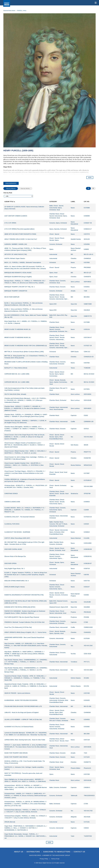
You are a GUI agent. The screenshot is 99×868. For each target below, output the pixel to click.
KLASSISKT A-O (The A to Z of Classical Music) (19, 727)
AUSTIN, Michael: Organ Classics (15, 258)
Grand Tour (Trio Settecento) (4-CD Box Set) (18, 627)
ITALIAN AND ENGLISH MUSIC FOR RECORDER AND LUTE (23, 706)
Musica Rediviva (76, 465)
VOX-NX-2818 (88, 437)
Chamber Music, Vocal (56, 762)
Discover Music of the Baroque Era (15, 556)
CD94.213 (87, 352)
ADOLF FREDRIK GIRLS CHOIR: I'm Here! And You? (21, 239)
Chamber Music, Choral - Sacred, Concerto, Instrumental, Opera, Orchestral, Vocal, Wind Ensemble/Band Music (57, 558)
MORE (90, 177)
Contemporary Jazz (55, 617)
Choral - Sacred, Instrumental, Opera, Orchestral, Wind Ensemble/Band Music (59, 532)
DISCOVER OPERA (10, 563)
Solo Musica (74, 445)
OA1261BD (87, 602)
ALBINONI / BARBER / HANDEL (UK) (16, 244)
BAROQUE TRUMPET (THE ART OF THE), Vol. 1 (20, 287)
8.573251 (87, 389)
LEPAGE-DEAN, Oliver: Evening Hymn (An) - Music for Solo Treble (25, 740)
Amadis (73, 291)
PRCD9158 (87, 612)
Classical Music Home (9, 11)
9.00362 (86, 595)
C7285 (86, 622)
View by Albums (11, 189)
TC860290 (87, 368)
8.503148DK (88, 543)
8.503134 (87, 329)
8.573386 (87, 322)
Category (53, 202)
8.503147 (87, 587)
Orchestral (53, 262)
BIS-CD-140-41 (89, 254)
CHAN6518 (87, 258)
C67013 (86, 429)
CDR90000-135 (89, 422)
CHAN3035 (87, 632)
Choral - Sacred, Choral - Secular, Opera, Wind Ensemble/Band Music (57, 437)
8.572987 (87, 473)
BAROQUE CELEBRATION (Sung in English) (18, 277)
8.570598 (87, 208)
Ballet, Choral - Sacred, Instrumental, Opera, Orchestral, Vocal (57, 208)
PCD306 (86, 617)
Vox (72, 437)
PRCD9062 (87, 267)
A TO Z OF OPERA (10, 223)
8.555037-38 (88, 223)
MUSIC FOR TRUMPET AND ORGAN (16, 753)
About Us (19, 852)
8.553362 (87, 727)
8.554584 (87, 244)
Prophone (74, 617)
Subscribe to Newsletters (57, 852)
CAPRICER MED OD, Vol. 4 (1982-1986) (17, 382)
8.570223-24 (88, 517)
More (49, 842)
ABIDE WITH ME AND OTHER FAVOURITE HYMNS (20, 234)
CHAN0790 (87, 458)
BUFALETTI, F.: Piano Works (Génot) (16, 368)
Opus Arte (74, 304)
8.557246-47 (88, 337)
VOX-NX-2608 (88, 486)
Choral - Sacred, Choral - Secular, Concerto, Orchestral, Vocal (59, 595)
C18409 (86, 510)
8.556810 (87, 532)
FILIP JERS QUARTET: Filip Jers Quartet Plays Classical (22, 617)
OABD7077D (88, 316)
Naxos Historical (76, 538)
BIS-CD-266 (87, 706)
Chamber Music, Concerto (57, 287)
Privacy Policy (44, 859)
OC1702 (86, 686)
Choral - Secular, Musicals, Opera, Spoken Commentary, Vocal (58, 382)
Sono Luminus (75, 282)
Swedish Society (76, 239)
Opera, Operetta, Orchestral (58, 229)
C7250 (86, 804)
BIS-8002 (87, 297)
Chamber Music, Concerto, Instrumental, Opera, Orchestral (58, 510)
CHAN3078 (87, 277)
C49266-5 (87, 787)
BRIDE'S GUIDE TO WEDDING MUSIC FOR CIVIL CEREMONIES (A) (26, 346)
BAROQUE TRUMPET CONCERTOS (16, 291)
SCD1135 (87, 239)
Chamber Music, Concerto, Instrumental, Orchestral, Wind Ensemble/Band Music (59, 700)
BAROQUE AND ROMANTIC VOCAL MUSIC (18, 273)
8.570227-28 (88, 346)
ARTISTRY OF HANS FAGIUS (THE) (16, 254)
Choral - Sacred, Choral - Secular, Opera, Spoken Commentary (57, 374)
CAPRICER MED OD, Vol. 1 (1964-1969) (17, 374)
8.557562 (87, 363)
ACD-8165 (87, 817)
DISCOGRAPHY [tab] (11, 183)
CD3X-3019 (87, 654)
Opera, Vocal (53, 273)
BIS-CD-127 (87, 273)
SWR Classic (75, 352)
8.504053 (87, 719)
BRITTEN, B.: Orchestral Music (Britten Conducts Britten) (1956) (24, 352)
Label (73, 202)
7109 (85, 291)
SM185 (86, 445)
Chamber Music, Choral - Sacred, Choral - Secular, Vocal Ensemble (59, 494)
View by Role (8, 193)
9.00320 (86, 524)
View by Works (25, 189)
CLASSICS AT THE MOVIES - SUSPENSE (17, 532)
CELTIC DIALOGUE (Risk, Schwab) (15, 394)
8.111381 (87, 538)
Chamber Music (54, 322)
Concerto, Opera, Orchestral (58, 223)
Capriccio (74, 415)
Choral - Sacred (54, 234)
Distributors (33, 852)
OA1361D (87, 310)
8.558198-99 (88, 549)
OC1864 (86, 678)
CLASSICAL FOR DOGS (12, 524)
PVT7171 (87, 662)
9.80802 (86, 249)
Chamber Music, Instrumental (58, 422)
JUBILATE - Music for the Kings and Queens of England (21, 712)
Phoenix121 (87, 768)
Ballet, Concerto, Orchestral (58, 787)
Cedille (73, 422)
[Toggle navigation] (95, 3)
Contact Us (79, 852)
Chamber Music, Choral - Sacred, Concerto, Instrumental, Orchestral (57, 727)
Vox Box (73, 654)
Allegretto (74, 817)
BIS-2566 (87, 734)
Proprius (73, 267)
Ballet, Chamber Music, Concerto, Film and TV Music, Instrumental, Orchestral (58, 524)
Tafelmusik (74, 796)
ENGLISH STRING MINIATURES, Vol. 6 (17, 581)
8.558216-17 (88, 229)
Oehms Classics (76, 678)
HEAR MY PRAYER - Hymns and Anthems (17, 693)
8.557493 (87, 693)
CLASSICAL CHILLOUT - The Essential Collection (20, 517)
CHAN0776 (87, 762)
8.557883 (87, 262)
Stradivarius (74, 494)
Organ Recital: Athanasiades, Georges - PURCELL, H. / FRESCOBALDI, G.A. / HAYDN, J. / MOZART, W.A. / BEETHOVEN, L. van (26, 836)
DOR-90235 (87, 747)
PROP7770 (87, 452)
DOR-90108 (87, 780)
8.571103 (87, 757)
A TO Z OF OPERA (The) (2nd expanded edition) (19, 229)
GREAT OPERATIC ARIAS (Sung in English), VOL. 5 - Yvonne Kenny (25, 632)
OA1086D (87, 607)
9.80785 (86, 575)
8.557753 (87, 581)
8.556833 (87, 502)
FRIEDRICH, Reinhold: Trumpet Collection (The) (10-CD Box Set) (24, 622)
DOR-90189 (87, 400)
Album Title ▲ (10, 202)
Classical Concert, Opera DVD (59, 607)
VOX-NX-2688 (88, 670)
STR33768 (87, 494)
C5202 (86, 415)
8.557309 (87, 774)
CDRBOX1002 (88, 627)
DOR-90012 (87, 282)
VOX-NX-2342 (88, 646)
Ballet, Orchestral (55, 804)
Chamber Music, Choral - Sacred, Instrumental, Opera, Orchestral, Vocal (58, 216)
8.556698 (87, 216)
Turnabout (74, 662)
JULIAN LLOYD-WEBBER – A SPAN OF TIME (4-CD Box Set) (23, 719)
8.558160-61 (88, 556)
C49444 (86, 828)
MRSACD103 (88, 465)
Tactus (73, 368)
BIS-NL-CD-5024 (89, 382)
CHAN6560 (87, 712)
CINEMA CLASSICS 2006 (12, 502)
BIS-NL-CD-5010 (89, 374)
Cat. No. (87, 202)
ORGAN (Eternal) (10, 822)
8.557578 (87, 234)
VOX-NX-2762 (88, 811)
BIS (72, 254)
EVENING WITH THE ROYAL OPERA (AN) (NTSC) (20, 607)
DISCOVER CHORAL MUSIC (13, 549)
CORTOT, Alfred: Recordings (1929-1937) (17, 538)
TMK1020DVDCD (89, 796)
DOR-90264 (87, 394)
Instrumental (53, 254)
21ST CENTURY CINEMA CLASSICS (16, 216)
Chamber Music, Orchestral (58, 400)
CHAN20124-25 (89, 357)
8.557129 (87, 740)
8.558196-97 (88, 563)
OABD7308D (88, 304)
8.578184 (87, 638)
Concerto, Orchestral (56, 244)
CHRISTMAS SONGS (11, 494)
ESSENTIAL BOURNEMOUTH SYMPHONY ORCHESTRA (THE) (24, 595)
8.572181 (87, 822)
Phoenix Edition (76, 768)
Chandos (74, 258)
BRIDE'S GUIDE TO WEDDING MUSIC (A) (17, 329)
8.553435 (87, 700)
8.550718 (87, 568)
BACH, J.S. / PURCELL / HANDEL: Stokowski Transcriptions (23, 262)
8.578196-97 (88, 480)
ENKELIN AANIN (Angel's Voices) (15, 587)
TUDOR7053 (88, 836)
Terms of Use (55, 859)
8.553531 (87, 287)
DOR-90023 (87, 408)
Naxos (73, 208)
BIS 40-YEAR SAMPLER (12, 297)
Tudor (73, 836)
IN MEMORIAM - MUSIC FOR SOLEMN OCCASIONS (21, 700)
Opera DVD (53, 304)
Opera (51, 249)
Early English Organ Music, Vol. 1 (15, 568)
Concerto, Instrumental (56, 638)
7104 (85, 753)
